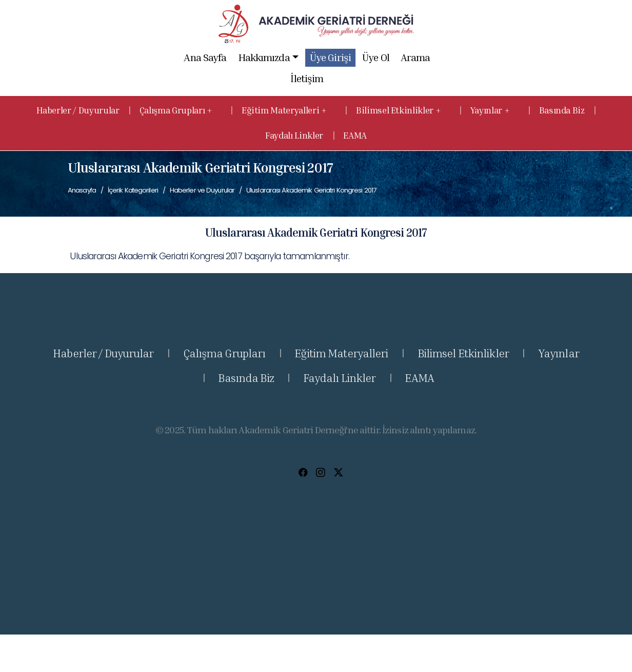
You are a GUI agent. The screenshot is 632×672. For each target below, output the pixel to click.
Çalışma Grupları (224, 353)
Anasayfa (82, 190)
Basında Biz (562, 110)
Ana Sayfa (205, 57)
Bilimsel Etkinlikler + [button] (399, 110)
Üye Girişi (330, 57)
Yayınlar (559, 353)
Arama (415, 57)
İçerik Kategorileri (133, 190)
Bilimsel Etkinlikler (463, 353)
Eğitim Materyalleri (341, 353)
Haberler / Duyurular (78, 110)
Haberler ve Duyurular (202, 190)
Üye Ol (376, 57)
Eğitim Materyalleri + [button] (285, 110)
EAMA (355, 135)
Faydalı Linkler (294, 135)
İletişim (307, 78)
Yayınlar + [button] (491, 110)
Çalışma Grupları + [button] (177, 110)
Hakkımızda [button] (268, 58)
